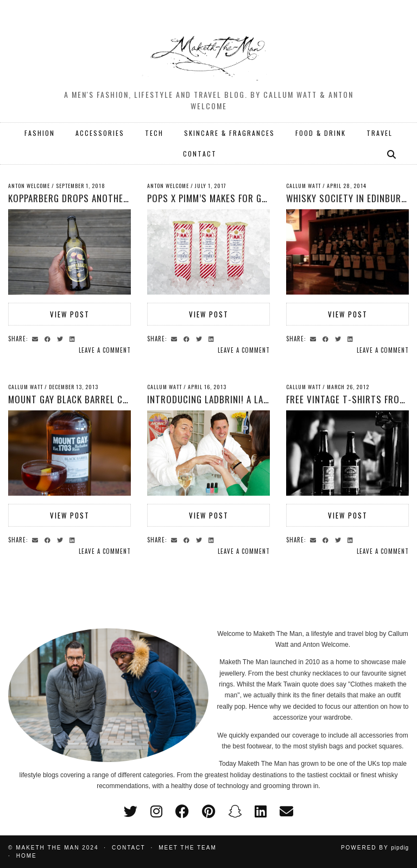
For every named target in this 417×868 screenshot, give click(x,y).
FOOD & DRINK (321, 133)
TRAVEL (380, 133)
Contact (129, 848)
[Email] (286, 811)
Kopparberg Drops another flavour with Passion (117, 198)
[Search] (392, 154)
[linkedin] (261, 811)
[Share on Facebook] (49, 338)
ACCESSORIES (100, 133)
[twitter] (131, 811)
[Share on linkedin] (74, 338)
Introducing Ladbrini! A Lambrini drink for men (251, 399)
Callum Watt (304, 186)
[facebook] (182, 811)
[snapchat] (235, 811)
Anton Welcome (29, 186)
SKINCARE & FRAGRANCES (229, 133)
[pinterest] (208, 811)
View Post (70, 314)
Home (27, 856)
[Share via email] (37, 338)
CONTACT (200, 154)
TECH (154, 133)
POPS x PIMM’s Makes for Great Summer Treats (249, 198)
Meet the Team (188, 848)
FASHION (40, 133)
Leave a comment (105, 350)
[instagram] (156, 811)
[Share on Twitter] (62, 338)
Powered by (375, 848)
